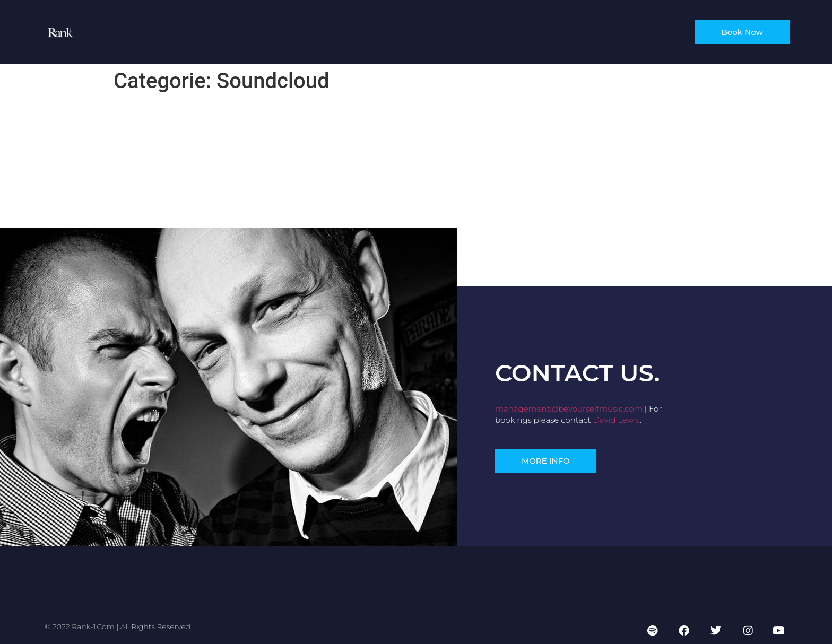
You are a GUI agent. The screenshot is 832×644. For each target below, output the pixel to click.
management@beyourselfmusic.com (569, 409)
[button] (546, 461)
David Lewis (616, 420)
